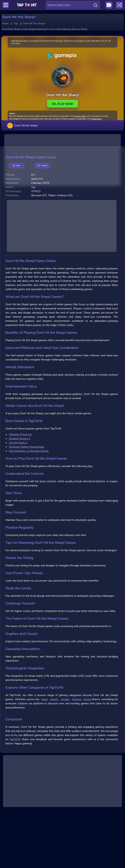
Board (87, 758)
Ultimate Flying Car (20, 493)
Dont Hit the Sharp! (22, 125)
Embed (42, 224)
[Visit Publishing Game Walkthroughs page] (109, 5)
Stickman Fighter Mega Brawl (27, 505)
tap (33, 246)
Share (17, 224)
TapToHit (15, 798)
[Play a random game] (119, 5)
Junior (45, 758)
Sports (54, 758)
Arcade (65, 758)
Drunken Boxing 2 (20, 497)
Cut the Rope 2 (18, 501)
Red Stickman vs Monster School (29, 509)
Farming (77, 758)
